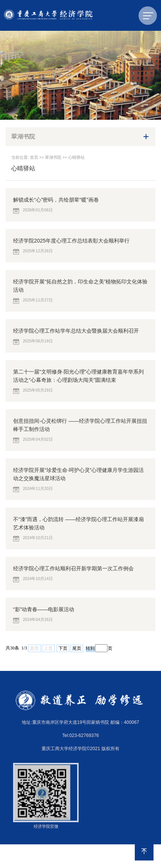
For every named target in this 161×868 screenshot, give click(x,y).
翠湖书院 (53, 157)
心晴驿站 (76, 157)
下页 (63, 648)
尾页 (77, 648)
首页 (34, 157)
